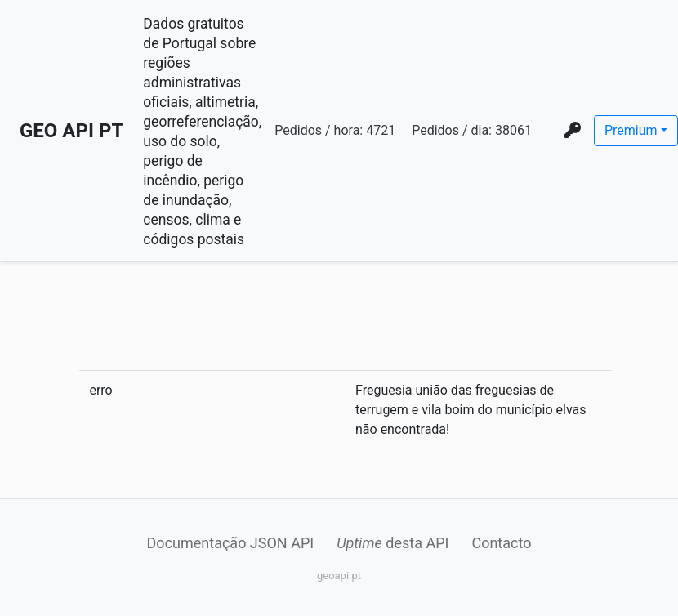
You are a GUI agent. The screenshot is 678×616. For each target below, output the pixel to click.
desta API (393, 543)
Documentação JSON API (231, 543)
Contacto (501, 543)
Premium (631, 130)
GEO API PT (71, 131)
